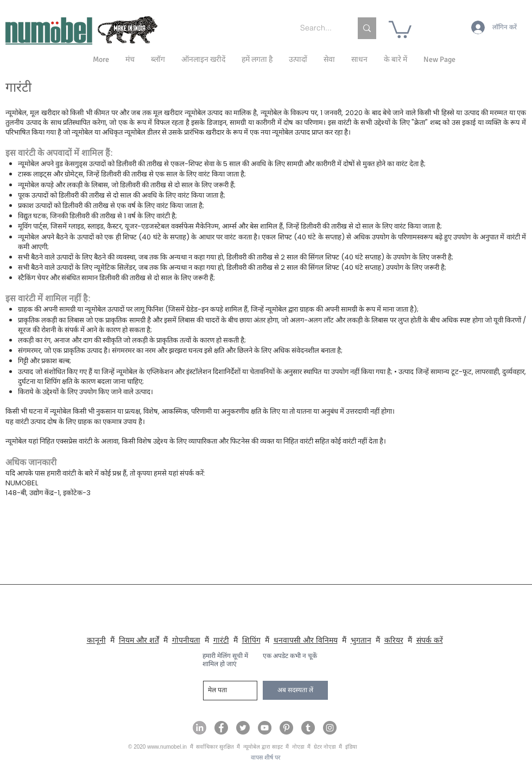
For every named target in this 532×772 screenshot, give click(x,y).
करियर (394, 640)
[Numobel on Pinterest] (286, 728)
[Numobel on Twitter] (243, 728)
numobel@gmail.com (51, 552)
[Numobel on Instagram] (330, 728)
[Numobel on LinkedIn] (199, 728)
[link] (400, 29)
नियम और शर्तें (139, 640)
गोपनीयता (186, 640)
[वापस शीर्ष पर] (266, 758)
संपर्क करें (430, 640)
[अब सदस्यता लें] (295, 690)
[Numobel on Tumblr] (308, 728)
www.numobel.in (167, 747)
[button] (395, 60)
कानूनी (96, 640)
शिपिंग (251, 640)
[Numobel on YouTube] (265, 728)
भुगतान (361, 640)
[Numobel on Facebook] (221, 728)
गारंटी (221, 640)
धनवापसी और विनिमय (306, 640)
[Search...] (318, 28)
